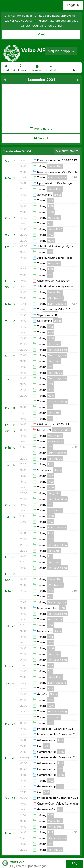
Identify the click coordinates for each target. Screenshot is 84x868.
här (36, 21)
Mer (76, 67)
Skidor (57, 195)
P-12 (50, 201)
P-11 (50, 223)
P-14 (50, 464)
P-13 (50, 384)
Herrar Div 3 (55, 189)
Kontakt (51, 67)
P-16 (62, 608)
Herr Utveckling (57, 350)
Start (6, 67)
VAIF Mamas (55, 298)
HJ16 (51, 212)
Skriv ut (41, 138)
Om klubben (20, 67)
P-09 (51, 206)
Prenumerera (41, 129)
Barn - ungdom (57, 178)
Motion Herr (55, 166)
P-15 (50, 591)
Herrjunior (54, 218)
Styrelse (37, 67)
